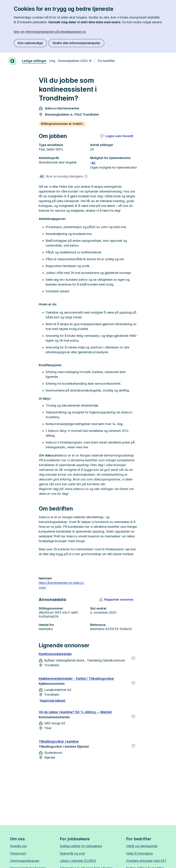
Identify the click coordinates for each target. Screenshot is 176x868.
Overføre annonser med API (146, 861)
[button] (116, 600)
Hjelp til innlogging (139, 853)
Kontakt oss (18, 846)
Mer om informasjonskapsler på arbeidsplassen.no (50, 32)
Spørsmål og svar (72, 853)
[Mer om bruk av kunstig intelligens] (86, 176)
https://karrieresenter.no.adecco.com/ (62, 585)
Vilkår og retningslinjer (142, 846)
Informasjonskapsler (25, 861)
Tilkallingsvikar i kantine (59, 741)
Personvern (18, 853)
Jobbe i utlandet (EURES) (78, 861)
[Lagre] (133, 658)
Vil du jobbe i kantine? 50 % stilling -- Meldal (75, 712)
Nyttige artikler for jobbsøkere (81, 846)
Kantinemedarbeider (55, 654)
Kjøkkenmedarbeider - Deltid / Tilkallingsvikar (76, 679)
